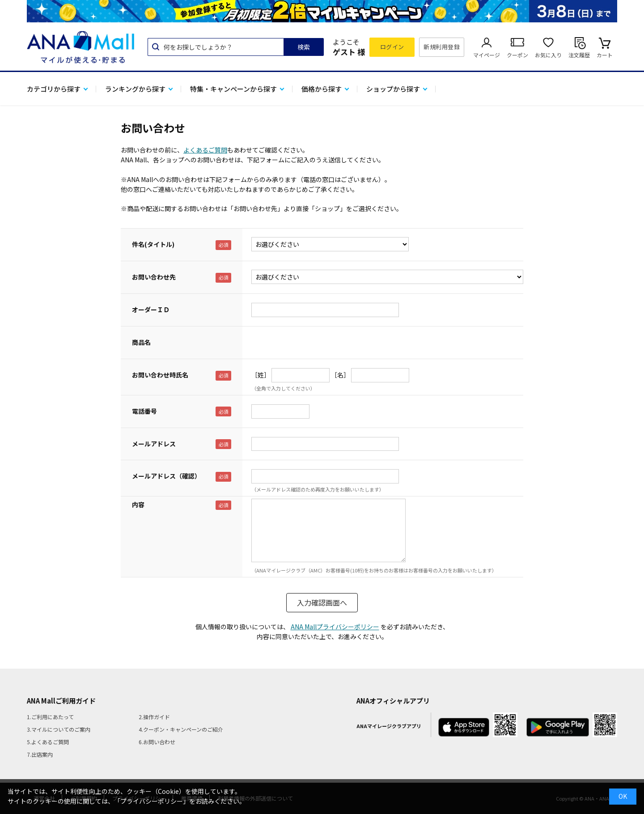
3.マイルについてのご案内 (59, 729)
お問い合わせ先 (154, 277)
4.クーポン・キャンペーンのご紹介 (181, 729)
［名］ (340, 375)
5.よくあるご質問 (48, 742)
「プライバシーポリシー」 (152, 801)
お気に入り (548, 55)
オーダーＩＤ (151, 309)
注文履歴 (579, 55)
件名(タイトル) (153, 244)
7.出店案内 (40, 754)
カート (605, 55)
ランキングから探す (135, 89)
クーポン (517, 55)
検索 (304, 47)
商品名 (141, 342)
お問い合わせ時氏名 (160, 375)
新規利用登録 (442, 47)
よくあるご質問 (205, 150)
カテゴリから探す (54, 89)
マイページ (487, 55)
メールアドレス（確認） (166, 476)
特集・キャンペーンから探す (233, 89)
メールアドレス (154, 444)
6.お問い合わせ (157, 742)
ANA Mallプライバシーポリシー (335, 627)
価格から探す (322, 89)
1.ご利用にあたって (50, 717)
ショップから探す (393, 89)
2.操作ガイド (154, 717)
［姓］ (261, 375)
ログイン (392, 47)
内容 (138, 505)
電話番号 (144, 411)
